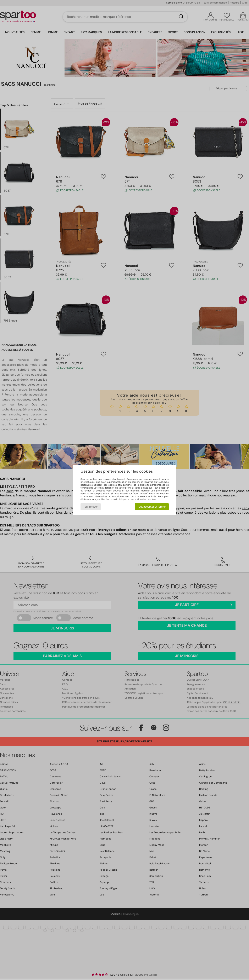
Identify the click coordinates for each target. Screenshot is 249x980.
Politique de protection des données (136, 499)
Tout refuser (90, 507)
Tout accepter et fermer (152, 507)
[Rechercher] (181, 17)
